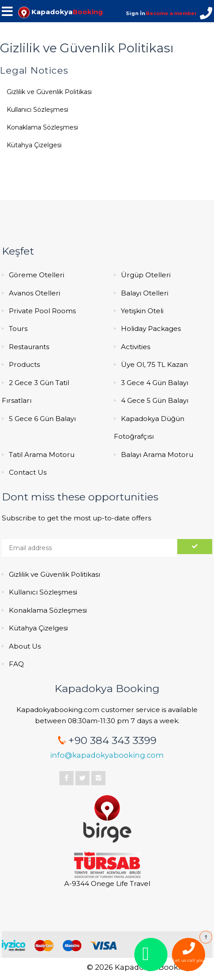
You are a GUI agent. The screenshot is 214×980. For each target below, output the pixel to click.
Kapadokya (60, 12)
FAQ (16, 664)
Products (24, 364)
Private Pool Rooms (42, 311)
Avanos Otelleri (35, 293)
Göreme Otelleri (37, 275)
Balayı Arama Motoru (157, 455)
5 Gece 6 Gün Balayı (42, 419)
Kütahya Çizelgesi (34, 145)
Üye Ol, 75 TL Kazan (154, 364)
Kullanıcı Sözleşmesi (37, 110)
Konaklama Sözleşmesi (42, 127)
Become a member (171, 13)
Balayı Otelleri (145, 293)
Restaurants (29, 347)
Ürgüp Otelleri (146, 275)
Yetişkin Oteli (142, 311)
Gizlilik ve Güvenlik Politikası (49, 92)
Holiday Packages (151, 329)
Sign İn (136, 13)
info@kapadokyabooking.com (107, 755)
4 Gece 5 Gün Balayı (155, 400)
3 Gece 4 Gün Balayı (155, 383)
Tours (18, 329)
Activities (136, 347)
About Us (25, 646)
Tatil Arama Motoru (42, 455)
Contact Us (28, 472)
